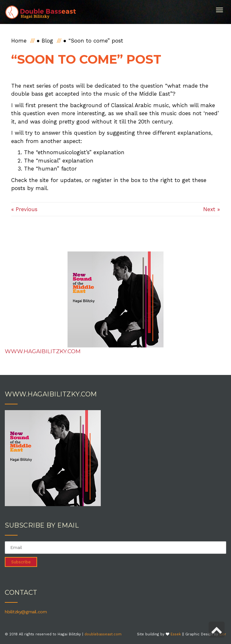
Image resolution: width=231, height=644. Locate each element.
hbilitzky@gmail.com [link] (26, 612)
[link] (41, 12)
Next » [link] (211, 209)
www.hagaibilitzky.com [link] (43, 351)
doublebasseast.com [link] (103, 634)
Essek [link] (176, 634)
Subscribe (21, 562)
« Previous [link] (24, 209)
